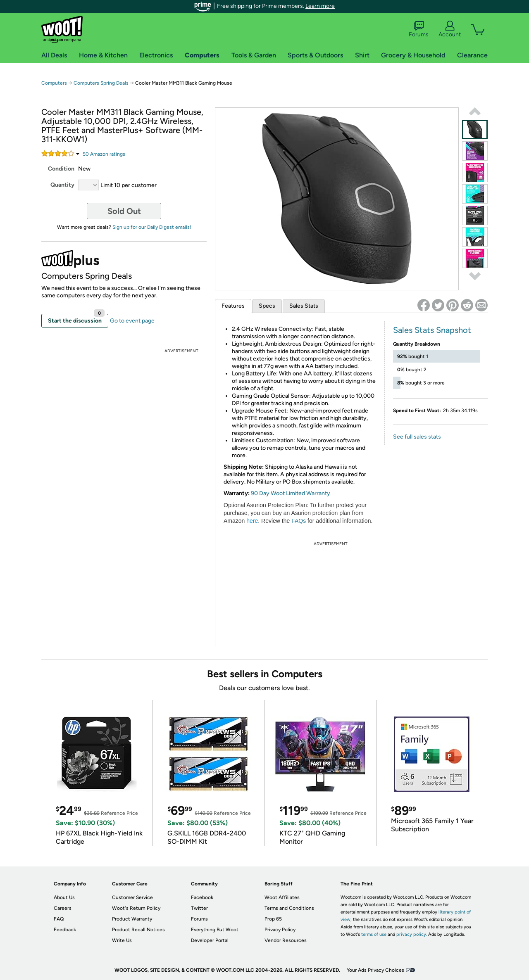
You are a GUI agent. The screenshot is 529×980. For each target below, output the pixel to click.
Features (233, 306)
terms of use (374, 934)
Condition (61, 169)
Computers (54, 83)
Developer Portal (210, 940)
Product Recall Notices (138, 930)
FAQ (59, 919)
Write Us (122, 940)
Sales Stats (304, 306)
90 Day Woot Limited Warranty (291, 493)
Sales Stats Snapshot (432, 330)
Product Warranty (132, 919)
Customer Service (132, 897)
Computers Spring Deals (101, 83)
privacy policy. (412, 934)
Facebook (202, 897)
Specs (267, 306)
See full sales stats (417, 437)
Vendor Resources (286, 940)
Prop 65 (273, 919)
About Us (64, 897)
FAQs (299, 521)
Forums (419, 29)
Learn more (320, 6)
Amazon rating (104, 154)
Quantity (62, 185)
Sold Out (124, 211)
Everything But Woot (215, 930)
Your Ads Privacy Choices (375, 970)
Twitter (199, 908)
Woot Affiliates (282, 897)
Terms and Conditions (289, 908)
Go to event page (132, 321)
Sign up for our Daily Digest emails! (152, 227)
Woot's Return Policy (136, 908)
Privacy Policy (280, 930)
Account (450, 29)
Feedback (65, 930)
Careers (63, 908)
